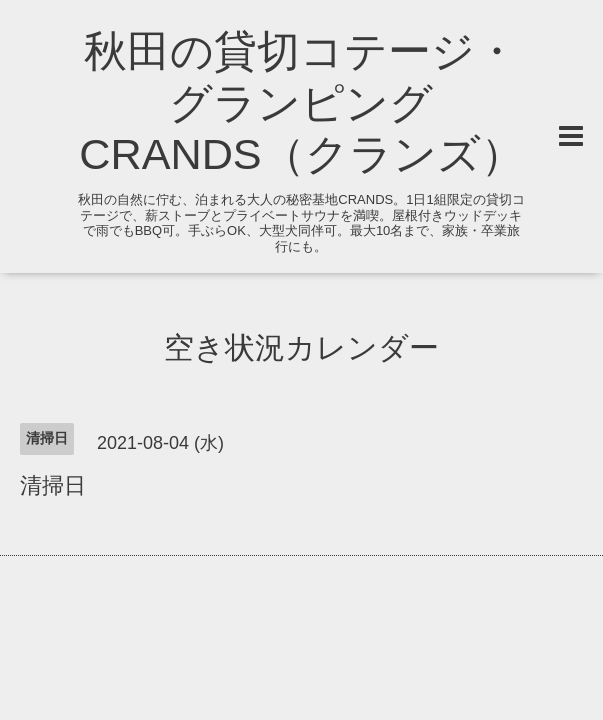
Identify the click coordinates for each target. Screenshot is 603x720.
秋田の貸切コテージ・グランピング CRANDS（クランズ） (301, 103)
